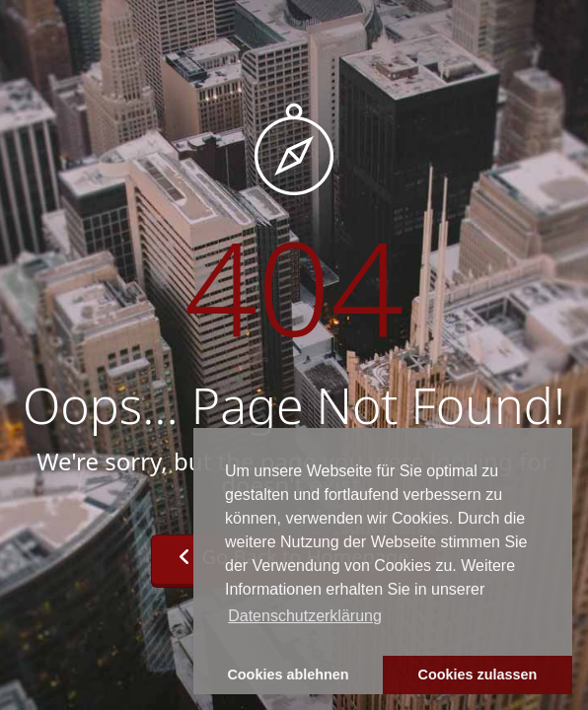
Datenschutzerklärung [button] (305, 616)
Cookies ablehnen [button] (288, 674)
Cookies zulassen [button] (478, 674)
